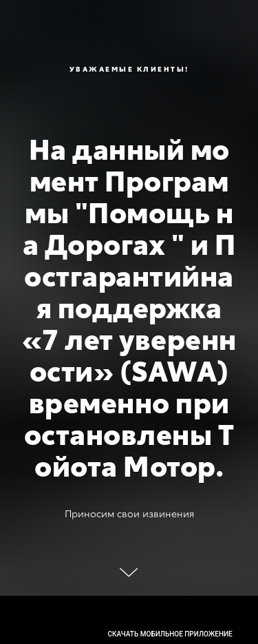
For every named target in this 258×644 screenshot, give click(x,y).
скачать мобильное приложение (170, 634)
